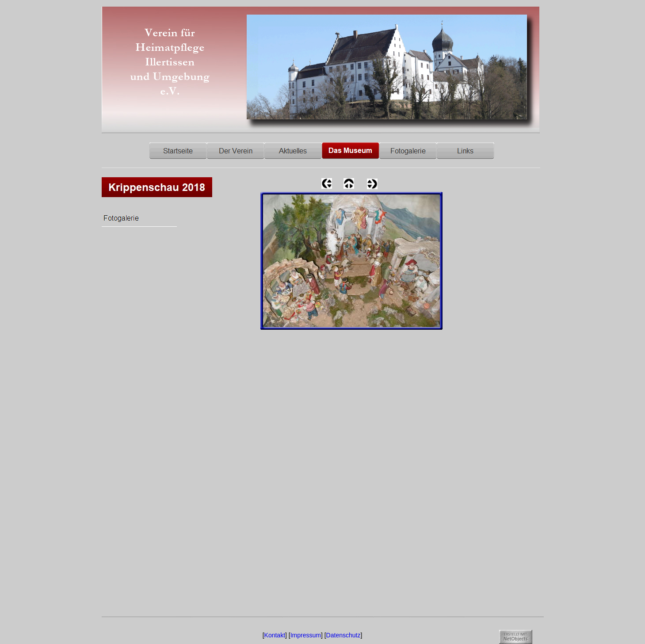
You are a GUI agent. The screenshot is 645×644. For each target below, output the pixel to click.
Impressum (306, 635)
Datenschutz (343, 635)
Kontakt (275, 635)
